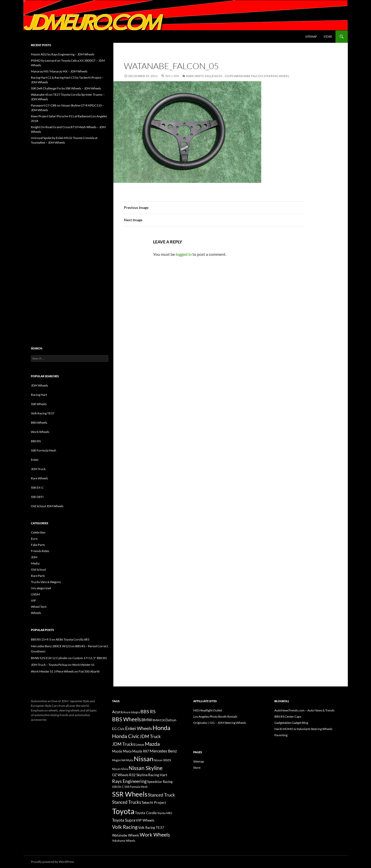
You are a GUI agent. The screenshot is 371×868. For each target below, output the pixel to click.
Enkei (35, 460)
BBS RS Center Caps (288, 716)
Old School (38, 570)
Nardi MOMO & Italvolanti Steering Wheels (303, 729)
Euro (34, 539)
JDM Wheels (39, 385)
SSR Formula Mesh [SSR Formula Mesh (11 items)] (136, 787)
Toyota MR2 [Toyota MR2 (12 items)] (165, 813)
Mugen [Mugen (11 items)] (116, 760)
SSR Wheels (39, 404)
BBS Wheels (39, 423)
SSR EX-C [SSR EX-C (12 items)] (118, 787)
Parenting (281, 735)
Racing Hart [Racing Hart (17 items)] (158, 775)
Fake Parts (38, 545)
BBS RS (36, 441)
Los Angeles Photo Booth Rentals (215, 716)
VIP (33, 600)
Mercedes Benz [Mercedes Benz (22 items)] (163, 751)
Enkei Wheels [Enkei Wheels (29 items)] (139, 728)
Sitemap (311, 36)
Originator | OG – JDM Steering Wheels (220, 723)
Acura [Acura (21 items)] (117, 712)
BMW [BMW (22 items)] (147, 720)
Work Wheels (40, 432)
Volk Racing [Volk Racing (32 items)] (125, 827)
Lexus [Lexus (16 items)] (140, 744)
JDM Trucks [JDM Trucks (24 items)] (124, 744)
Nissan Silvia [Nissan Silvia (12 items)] (120, 769)
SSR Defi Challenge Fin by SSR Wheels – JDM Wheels (66, 88)
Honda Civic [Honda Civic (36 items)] (126, 736)
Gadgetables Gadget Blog (291, 723)
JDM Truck (38, 469)
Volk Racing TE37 (43, 413)
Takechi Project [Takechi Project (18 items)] (154, 802)
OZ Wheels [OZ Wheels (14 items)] (120, 775)
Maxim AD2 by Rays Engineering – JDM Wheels (63, 54)
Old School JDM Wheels (47, 506)
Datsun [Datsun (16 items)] (171, 720)
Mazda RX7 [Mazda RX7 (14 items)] (141, 751)
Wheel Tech (39, 607)
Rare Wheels (39, 478)
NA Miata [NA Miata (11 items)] (127, 760)
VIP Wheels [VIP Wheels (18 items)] (145, 820)
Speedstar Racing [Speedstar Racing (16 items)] (160, 782)
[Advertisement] (70, 235)
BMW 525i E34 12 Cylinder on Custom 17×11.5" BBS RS (69, 658)
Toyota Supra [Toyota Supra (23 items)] (124, 820)
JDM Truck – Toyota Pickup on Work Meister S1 (63, 665)
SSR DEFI (37, 497)
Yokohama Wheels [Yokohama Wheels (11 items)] (124, 841)
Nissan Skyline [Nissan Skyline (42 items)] (146, 768)
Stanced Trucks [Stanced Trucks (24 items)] (127, 802)
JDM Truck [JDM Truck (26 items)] (150, 736)
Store (328, 36)
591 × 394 (172, 76)
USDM (35, 594)
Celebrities (38, 532)
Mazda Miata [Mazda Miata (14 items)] (122, 751)
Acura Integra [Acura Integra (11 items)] (132, 712)
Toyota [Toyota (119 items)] (123, 811)
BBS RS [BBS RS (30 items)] (148, 711)
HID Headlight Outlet (208, 710)
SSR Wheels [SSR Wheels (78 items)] (130, 794)
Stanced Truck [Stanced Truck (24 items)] (161, 795)
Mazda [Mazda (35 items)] (152, 744)
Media (35, 563)
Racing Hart (39, 395)
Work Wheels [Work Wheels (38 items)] (155, 834)
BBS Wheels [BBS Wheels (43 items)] (127, 719)
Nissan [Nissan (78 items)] (144, 759)
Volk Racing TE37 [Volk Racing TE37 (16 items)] (151, 828)
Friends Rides (40, 551)
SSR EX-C (37, 488)
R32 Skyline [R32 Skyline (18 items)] (138, 775)
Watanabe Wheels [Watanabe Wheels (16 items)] (126, 835)
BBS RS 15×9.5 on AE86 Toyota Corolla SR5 (60, 639)
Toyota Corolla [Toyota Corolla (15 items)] (146, 813)
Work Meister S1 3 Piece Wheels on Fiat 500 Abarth (65, 671)
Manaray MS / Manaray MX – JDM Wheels (59, 71)
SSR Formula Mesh (44, 450)
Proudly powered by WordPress (52, 862)
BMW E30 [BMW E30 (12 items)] (159, 720)
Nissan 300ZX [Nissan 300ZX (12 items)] (162, 760)
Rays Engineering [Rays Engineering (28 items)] (129, 781)
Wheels (36, 613)
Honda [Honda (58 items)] (161, 728)
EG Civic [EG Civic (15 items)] (118, 729)
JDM (34, 557)
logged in (184, 254)
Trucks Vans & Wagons (46, 582)
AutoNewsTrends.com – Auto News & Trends (304, 710)
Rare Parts (38, 576)
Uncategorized (41, 588)
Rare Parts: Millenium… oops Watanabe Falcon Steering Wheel (238, 76)
